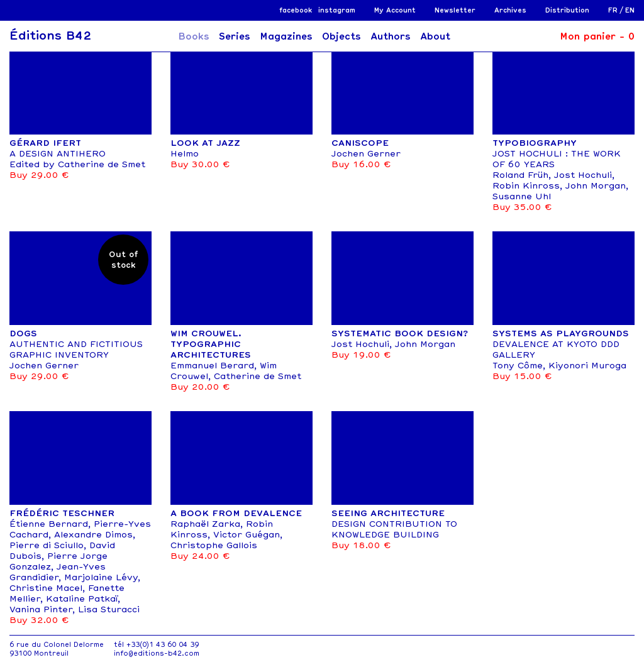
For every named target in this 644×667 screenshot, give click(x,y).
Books (194, 36)
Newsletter (455, 10)
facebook (296, 10)
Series (235, 36)
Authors (391, 36)
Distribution (567, 10)
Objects (341, 36)
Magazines (286, 36)
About (435, 36)
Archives (510, 10)
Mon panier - (597, 36)
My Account (395, 10)
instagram (337, 10)
